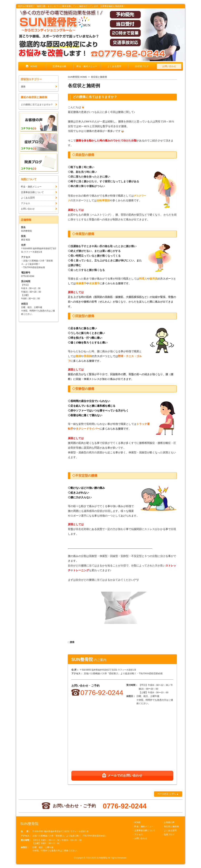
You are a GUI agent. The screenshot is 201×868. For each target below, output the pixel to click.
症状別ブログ (142, 66)
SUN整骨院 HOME (77, 77)
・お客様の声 (168, 822)
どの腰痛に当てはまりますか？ (95, 97)
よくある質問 (114, 66)
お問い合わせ (169, 66)
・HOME (136, 822)
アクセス (25, 203)
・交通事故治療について (144, 830)
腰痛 (72, 642)
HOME (34, 66)
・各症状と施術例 (170, 826)
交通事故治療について (32, 192)
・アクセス (138, 835)
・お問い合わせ (140, 838)
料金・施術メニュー (87, 66)
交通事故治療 (59, 66)
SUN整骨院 (102, 858)
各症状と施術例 (99, 77)
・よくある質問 (169, 830)
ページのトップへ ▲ (168, 794)
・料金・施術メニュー (143, 826)
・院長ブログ (168, 835)
